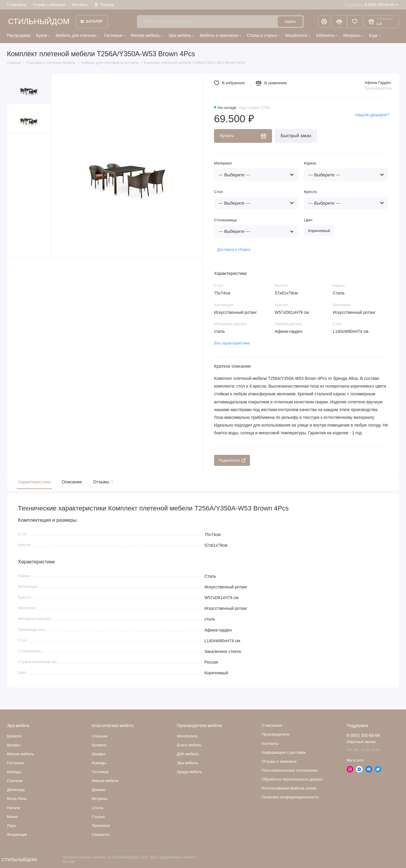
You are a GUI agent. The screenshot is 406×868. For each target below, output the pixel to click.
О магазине (16, 5)
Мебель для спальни (77, 35)
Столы (98, 808)
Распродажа (19, 35)
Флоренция (17, 835)
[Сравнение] (339, 22)
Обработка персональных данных (292, 779)
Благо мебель (189, 745)
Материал (223, 163)
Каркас (310, 163)
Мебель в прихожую (220, 35)
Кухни (43, 35)
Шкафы (14, 745)
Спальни (100, 736)
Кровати (14, 736)
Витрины (100, 799)
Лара (11, 826)
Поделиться (232, 460)
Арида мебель (190, 772)
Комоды (14, 772)
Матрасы (353, 35)
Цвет (308, 220)
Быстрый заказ (296, 136)
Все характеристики (232, 343)
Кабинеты (327, 35)
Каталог (92, 21)
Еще (375, 35)
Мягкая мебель (147, 35)
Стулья (98, 817)
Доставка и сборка (234, 249)
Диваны (99, 790)
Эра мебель (181, 35)
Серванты (101, 835)
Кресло (310, 192)
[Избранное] (355, 22)
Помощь (104, 5)
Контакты (80, 5)
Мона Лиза (17, 799)
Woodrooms (298, 35)
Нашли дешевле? (372, 115)
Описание (72, 482)
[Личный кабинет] (324, 22)
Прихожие (101, 826)
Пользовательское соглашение (289, 770)
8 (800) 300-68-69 (371, 5)
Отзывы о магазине (49, 5)
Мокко (12, 817)
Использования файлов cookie (289, 788)
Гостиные (115, 35)
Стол (218, 192)
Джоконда (16, 790)
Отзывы (103, 482)
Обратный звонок (361, 742)
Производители (275, 734)
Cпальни (15, 781)
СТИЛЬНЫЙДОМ (39, 21)
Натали (13, 808)
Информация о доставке (284, 752)
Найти (290, 22)
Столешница (225, 220)
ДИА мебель (188, 754)
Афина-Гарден (378, 83)
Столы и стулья (263, 35)
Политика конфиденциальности (290, 797)
